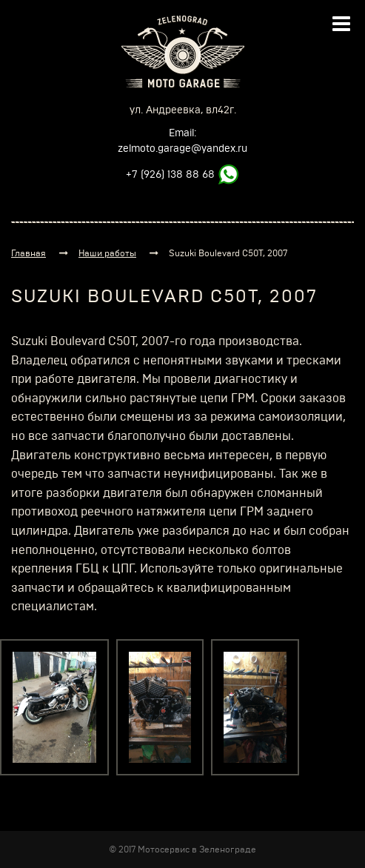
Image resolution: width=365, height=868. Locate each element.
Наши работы (107, 253)
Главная (29, 253)
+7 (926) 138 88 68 (170, 175)
